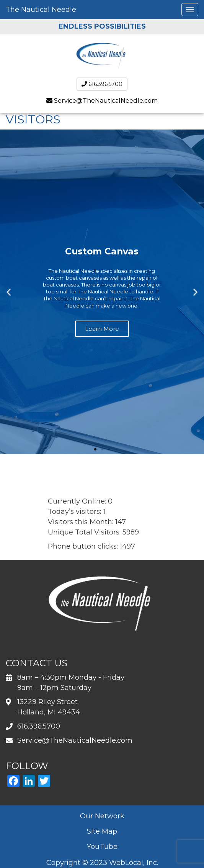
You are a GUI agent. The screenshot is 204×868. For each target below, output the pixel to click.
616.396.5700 (102, 84)
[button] (9, 292)
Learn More (102, 329)
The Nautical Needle (41, 10)
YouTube (102, 847)
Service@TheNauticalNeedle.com (106, 101)
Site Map (102, 831)
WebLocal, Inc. (134, 863)
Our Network (102, 816)
